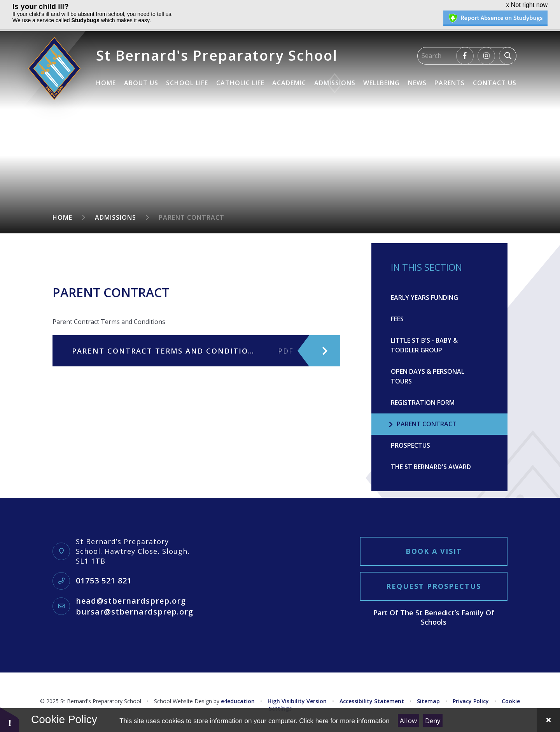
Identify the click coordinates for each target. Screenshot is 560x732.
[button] (10, 719)
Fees (397, 319)
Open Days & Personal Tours (428, 376)
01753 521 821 (104, 581)
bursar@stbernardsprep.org (135, 612)
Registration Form (423, 403)
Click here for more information (344, 721)
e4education (238, 701)
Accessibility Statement (372, 701)
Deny (433, 721)
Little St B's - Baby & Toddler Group (424, 345)
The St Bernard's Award (431, 467)
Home (62, 217)
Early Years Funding (424, 298)
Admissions (115, 217)
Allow (408, 721)
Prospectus (410, 445)
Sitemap (428, 701)
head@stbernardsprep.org (131, 601)
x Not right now (527, 5)
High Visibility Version (297, 701)
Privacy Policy (471, 701)
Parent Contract (192, 217)
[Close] (548, 720)
